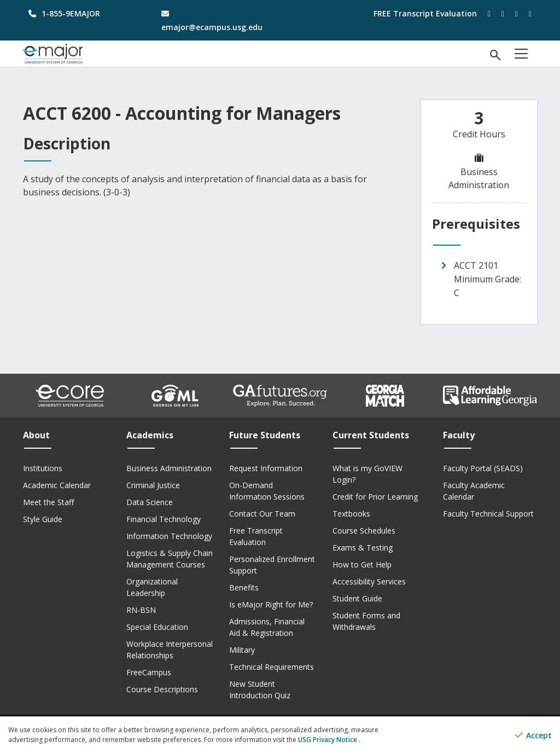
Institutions (43, 468)
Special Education (157, 627)
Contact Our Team (262, 514)
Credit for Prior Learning (375, 497)
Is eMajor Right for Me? (271, 604)
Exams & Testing (363, 548)
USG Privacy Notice (328, 740)
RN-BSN (141, 610)
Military (242, 650)
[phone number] (81, 13)
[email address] (214, 20)
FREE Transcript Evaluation (425, 13)
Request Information (266, 468)
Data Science (150, 502)
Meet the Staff (48, 502)
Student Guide (357, 598)
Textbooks (351, 514)
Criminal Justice (153, 485)
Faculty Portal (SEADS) (483, 468)
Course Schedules (364, 531)
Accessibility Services (369, 581)
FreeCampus (149, 672)
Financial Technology (164, 519)
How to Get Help (362, 564)
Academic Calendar (57, 485)
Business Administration (169, 468)
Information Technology (169, 536)
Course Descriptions (162, 689)
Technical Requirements (272, 667)
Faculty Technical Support (488, 514)
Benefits (244, 587)
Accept (533, 735)
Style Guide (43, 519)
